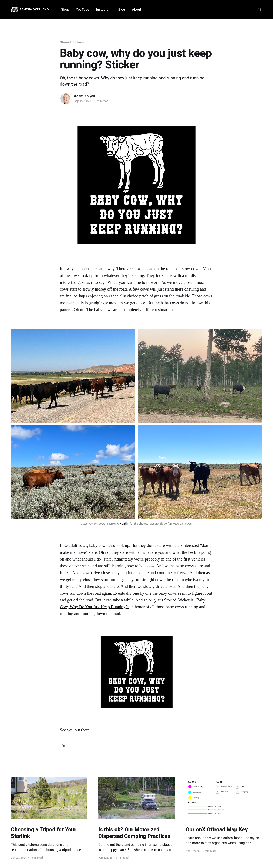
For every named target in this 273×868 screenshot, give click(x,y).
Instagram (104, 9)
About (136, 9)
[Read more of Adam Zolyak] (66, 98)
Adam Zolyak (85, 96)
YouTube (82, 9)
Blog (122, 9)
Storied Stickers (72, 42)
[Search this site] (260, 9)
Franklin (124, 524)
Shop (65, 9)
